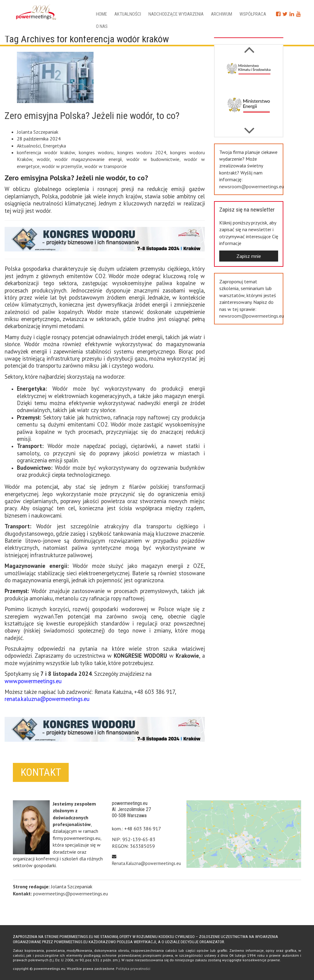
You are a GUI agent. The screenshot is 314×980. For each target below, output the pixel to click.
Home (101, 14)
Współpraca (253, 14)
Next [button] (249, 47)
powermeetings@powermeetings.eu (71, 894)
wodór (43, 159)
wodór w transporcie (105, 166)
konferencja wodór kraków (46, 152)
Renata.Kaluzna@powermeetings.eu (146, 863)
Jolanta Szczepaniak (38, 132)
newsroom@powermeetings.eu (252, 186)
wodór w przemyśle (62, 166)
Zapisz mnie (249, 256)
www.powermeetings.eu (33, 681)
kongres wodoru (96, 152)
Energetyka (54, 146)
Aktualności (128, 14)
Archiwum (222, 14)
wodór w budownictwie (153, 159)
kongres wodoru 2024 (142, 152)
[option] (249, 74)
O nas (102, 26)
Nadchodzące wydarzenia (176, 14)
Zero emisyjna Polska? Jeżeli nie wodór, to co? (92, 116)
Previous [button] (249, 128)
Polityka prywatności (133, 969)
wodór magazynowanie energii (88, 159)
